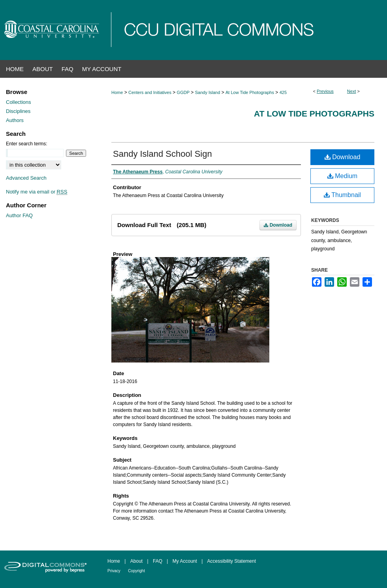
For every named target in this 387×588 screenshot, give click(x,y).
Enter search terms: (27, 144)
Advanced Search (26, 178)
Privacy (114, 571)
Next (352, 91)
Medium (342, 176)
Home (117, 92)
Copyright (136, 571)
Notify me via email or (37, 192)
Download (278, 225)
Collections (19, 102)
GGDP (183, 92)
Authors (15, 120)
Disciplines (18, 111)
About (136, 561)
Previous (325, 91)
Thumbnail (342, 195)
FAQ (158, 561)
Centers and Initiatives (150, 92)
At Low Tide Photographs (250, 92)
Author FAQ (19, 215)
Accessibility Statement (232, 561)
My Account (185, 561)
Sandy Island (208, 92)
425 (283, 92)
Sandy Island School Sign (163, 154)
